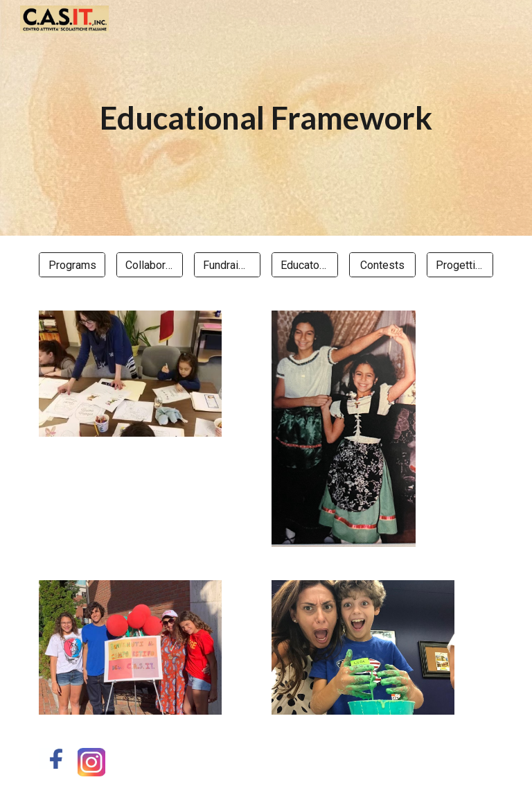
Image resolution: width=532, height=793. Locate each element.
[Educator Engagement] (304, 265)
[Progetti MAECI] (460, 265)
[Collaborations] (149, 265)
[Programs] (72, 265)
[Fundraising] (227, 265)
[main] (266, 118)
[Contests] (382, 265)
